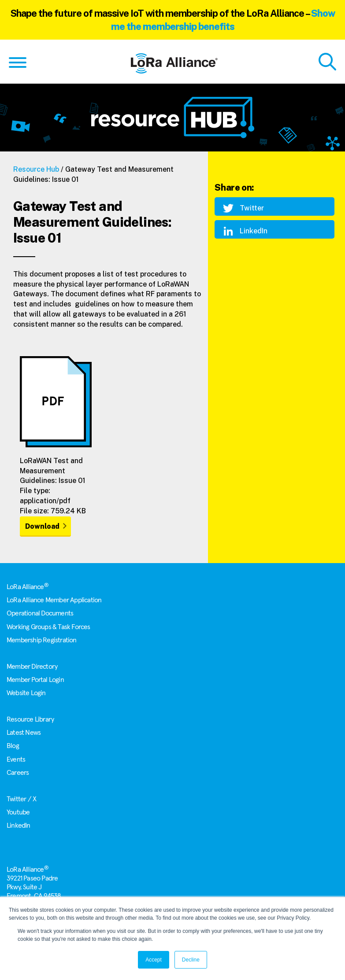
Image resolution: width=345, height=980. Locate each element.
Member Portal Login (35, 680)
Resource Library (30, 719)
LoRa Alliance (28, 587)
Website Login (26, 693)
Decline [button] (191, 960)
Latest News (24, 733)
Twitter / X (21, 799)
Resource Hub (36, 169)
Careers (18, 773)
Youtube (18, 812)
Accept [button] (154, 960)
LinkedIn (19, 825)
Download (42, 526)
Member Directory (32, 667)
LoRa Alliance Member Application (54, 600)
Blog (13, 746)
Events (16, 759)
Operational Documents (40, 613)
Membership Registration (42, 640)
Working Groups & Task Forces (48, 627)
